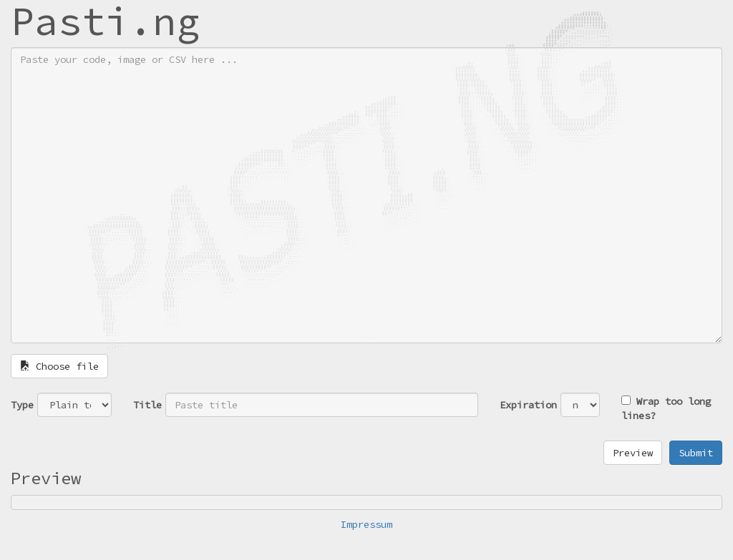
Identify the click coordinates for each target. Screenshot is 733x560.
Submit (696, 453)
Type (22, 405)
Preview (633, 453)
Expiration (528, 405)
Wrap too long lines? (666, 408)
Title (147, 405)
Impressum (366, 524)
